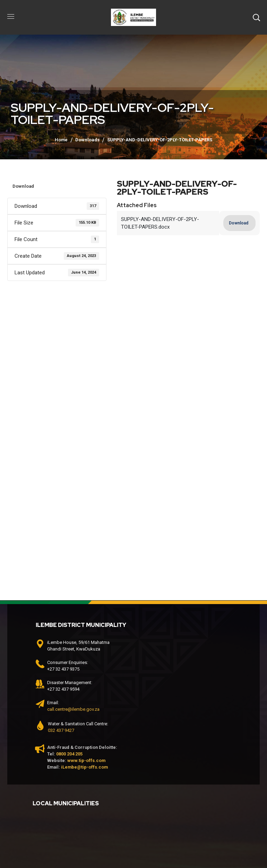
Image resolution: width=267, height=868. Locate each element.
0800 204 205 (69, 754)
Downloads (87, 140)
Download (23, 186)
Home (61, 140)
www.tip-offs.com (86, 760)
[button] (256, 17)
